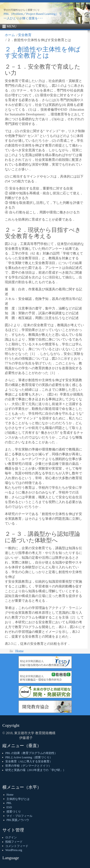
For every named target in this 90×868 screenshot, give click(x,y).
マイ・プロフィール (19, 816)
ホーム (10, 35)
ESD (9, 807)
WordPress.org (14, 850)
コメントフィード (17, 846)
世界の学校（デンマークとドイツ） (28, 766)
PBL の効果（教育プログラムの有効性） (31, 753)
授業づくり (14, 812)
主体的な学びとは (18, 799)
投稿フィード (14, 842)
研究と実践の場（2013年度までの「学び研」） (36, 770)
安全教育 (25, 35)
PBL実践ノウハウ (18, 820)
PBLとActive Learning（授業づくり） (29, 757)
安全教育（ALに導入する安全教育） (29, 761)
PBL (9, 803)
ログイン (11, 837)
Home (19, 651)
